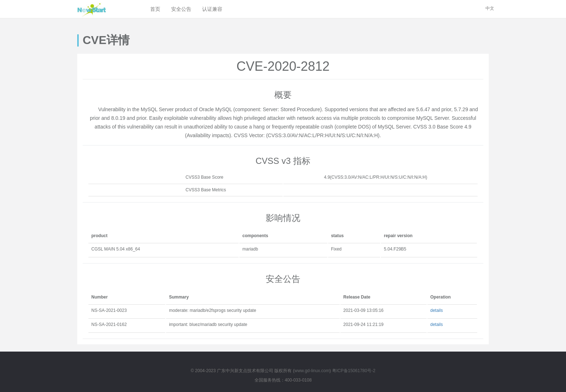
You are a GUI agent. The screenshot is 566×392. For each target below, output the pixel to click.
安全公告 (181, 9)
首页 (155, 9)
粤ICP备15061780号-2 (354, 371)
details (437, 310)
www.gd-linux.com (312, 371)
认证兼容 (212, 9)
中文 (490, 8)
